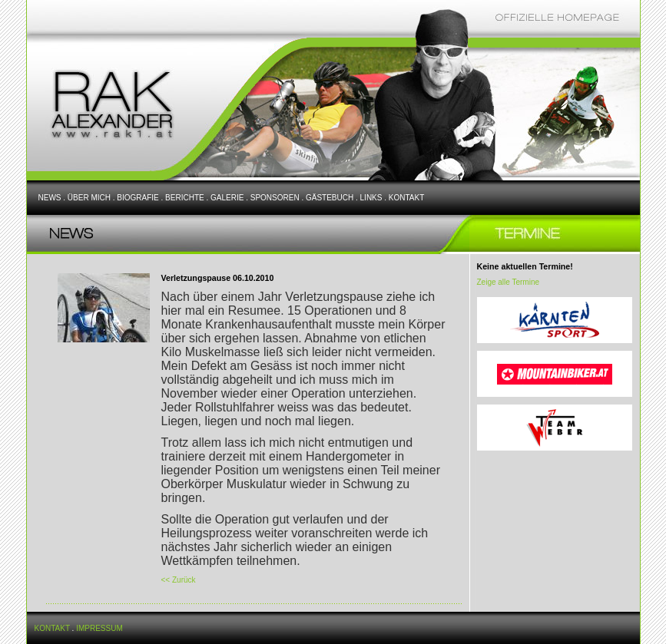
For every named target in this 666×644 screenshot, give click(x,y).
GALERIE (227, 198)
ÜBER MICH (89, 198)
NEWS (50, 198)
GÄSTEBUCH (330, 198)
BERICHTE (185, 198)
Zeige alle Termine (509, 282)
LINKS (371, 198)
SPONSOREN (275, 198)
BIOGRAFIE (138, 198)
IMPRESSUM (99, 628)
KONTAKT (406, 198)
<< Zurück (179, 580)
